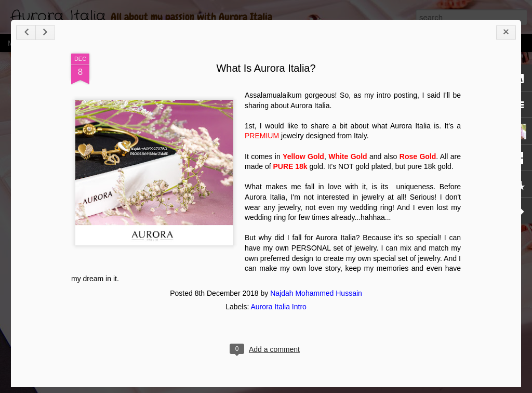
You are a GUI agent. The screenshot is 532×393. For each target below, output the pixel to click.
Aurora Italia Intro (278, 307)
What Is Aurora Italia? (266, 68)
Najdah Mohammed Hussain (316, 293)
